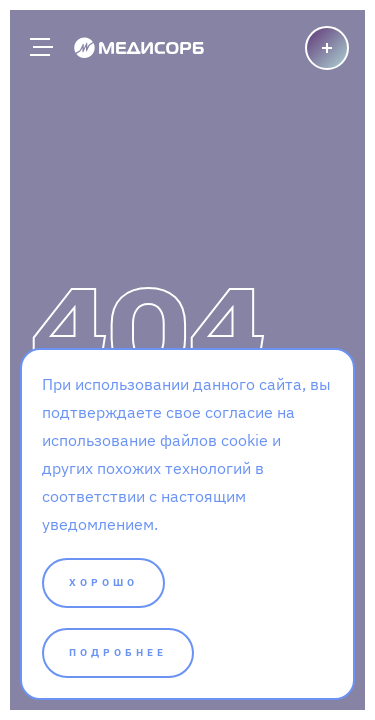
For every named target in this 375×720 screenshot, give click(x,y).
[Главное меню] (40, 47)
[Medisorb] (139, 47)
